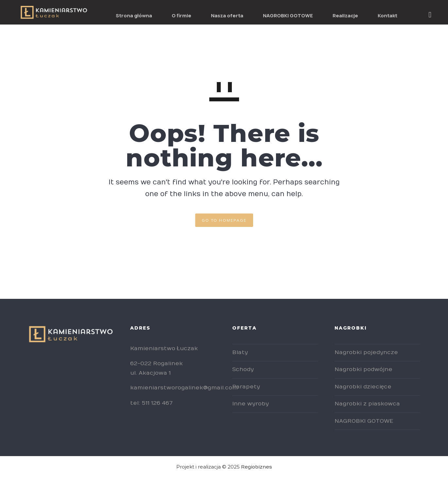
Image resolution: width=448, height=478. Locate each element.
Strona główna (134, 16)
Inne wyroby (250, 404)
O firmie (181, 16)
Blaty (240, 352)
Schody (243, 369)
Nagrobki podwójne (363, 369)
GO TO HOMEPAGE (224, 220)
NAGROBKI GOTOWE (288, 16)
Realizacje (345, 16)
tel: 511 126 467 (151, 403)
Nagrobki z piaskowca (367, 404)
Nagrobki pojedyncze (366, 352)
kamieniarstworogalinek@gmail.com (184, 388)
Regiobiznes (257, 467)
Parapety (246, 387)
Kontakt (388, 16)
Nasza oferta (227, 16)
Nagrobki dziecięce (363, 387)
